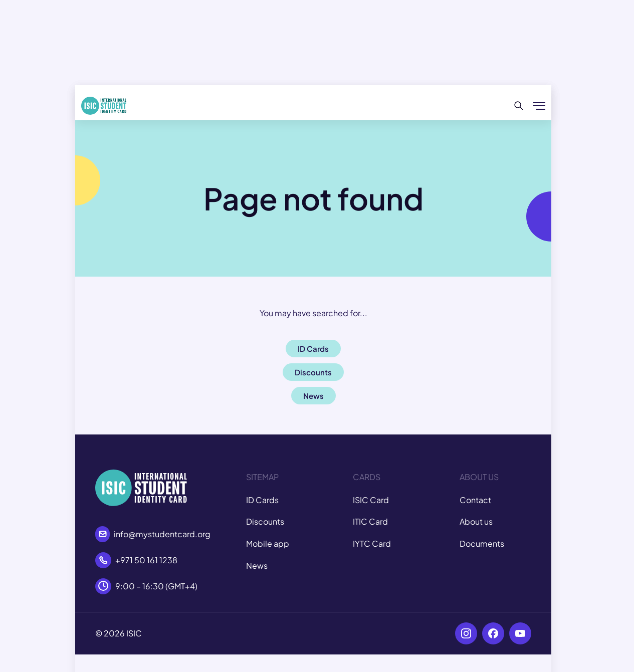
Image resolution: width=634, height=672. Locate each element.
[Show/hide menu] (539, 106)
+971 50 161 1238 (146, 560)
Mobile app (268, 543)
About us (476, 521)
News (257, 566)
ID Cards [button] (313, 349)
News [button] (313, 396)
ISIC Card (371, 500)
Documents (482, 543)
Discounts (265, 521)
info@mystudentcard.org (162, 534)
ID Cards (262, 500)
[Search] (519, 106)
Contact (475, 500)
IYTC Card (372, 543)
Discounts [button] (313, 372)
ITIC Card (370, 521)
